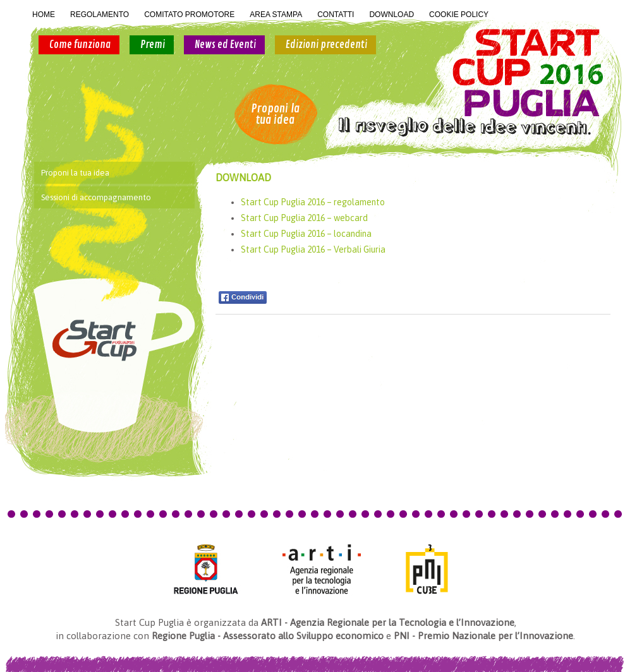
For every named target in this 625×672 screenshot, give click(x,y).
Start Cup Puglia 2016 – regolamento (313, 202)
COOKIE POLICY (459, 15)
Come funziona (80, 45)
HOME (44, 15)
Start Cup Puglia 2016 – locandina (306, 234)
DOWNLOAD (391, 15)
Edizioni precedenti (326, 45)
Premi (153, 45)
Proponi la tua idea (275, 114)
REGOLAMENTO (100, 15)
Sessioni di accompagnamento (96, 197)
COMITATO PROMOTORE (189, 15)
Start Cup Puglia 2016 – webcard (304, 218)
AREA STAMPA (276, 15)
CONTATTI (336, 15)
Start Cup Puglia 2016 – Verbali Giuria (313, 249)
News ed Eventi (225, 45)
